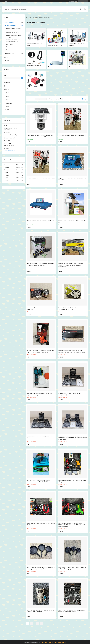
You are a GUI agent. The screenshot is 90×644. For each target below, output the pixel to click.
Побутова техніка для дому (55, 45)
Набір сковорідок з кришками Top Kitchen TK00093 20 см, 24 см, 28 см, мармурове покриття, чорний (72, 568)
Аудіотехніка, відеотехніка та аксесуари (77, 44)
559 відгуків (74, 1)
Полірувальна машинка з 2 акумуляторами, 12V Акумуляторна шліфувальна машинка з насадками (40, 394)
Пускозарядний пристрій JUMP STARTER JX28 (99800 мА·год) (72, 481)
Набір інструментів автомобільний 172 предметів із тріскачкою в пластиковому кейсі (72, 611)
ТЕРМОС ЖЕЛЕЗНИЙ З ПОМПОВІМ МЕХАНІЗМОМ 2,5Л (41, 178)
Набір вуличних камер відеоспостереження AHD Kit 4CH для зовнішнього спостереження (40, 264)
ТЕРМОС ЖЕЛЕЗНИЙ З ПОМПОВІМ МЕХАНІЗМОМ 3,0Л (72, 135)
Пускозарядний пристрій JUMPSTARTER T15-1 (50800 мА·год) (41, 524)
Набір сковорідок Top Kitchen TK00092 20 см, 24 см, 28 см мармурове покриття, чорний (41, 568)
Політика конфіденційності (60, 642)
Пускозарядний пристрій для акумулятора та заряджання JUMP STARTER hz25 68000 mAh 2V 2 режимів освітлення (72, 525)
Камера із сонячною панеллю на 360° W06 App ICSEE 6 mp (73, 222)
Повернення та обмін (53, 9)
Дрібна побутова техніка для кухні (35, 44)
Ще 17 (7, 110)
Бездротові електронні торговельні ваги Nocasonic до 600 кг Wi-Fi (73, 179)
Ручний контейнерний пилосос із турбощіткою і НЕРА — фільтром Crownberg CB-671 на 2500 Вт (41, 351)
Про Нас (64, 9)
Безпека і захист (74, 67)
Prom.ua (53, 641)
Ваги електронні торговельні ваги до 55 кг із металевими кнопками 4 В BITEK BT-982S (38, 481)
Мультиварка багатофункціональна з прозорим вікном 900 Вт (39, 309)
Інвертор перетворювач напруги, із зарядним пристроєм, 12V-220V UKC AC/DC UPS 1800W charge (72, 351)
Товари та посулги (9, 22)
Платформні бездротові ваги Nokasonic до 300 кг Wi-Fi (41, 221)
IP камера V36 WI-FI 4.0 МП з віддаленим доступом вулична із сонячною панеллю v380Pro (40, 136)
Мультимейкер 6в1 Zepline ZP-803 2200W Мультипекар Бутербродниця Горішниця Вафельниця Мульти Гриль (73, 438)
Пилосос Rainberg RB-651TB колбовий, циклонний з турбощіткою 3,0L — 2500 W (72, 309)
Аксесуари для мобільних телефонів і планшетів (34, 66)
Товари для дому (10, 53)
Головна (42, 9)
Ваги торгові (52, 67)
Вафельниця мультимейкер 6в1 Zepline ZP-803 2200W (39, 437)
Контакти (6, 60)
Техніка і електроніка (11, 25)
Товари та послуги (33, 17)
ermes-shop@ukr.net (9, 151)
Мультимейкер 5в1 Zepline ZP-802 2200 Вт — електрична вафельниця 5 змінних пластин (70, 394)
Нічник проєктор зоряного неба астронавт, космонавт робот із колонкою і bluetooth (41, 611)
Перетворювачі (31, 89)
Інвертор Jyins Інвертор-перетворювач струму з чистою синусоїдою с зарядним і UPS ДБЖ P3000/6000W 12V (71, 265)
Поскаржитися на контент (48, 642)
